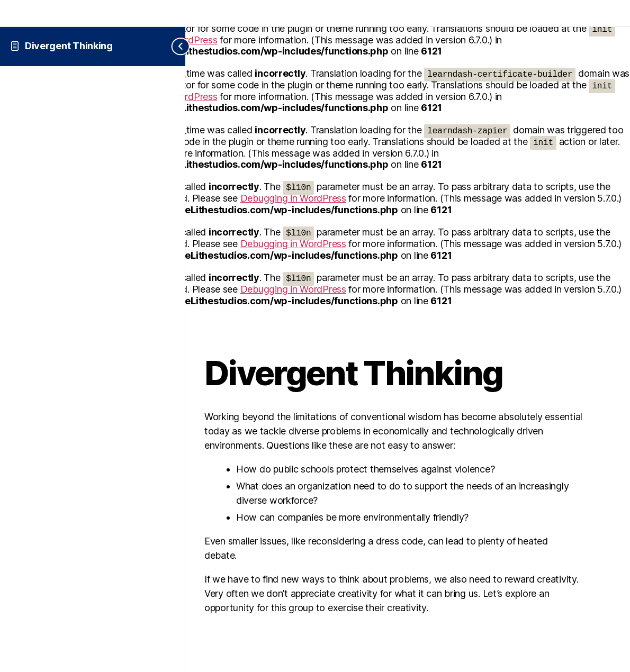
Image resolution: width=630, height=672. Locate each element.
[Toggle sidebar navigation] (172, 46)
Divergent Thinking (69, 46)
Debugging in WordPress (293, 198)
